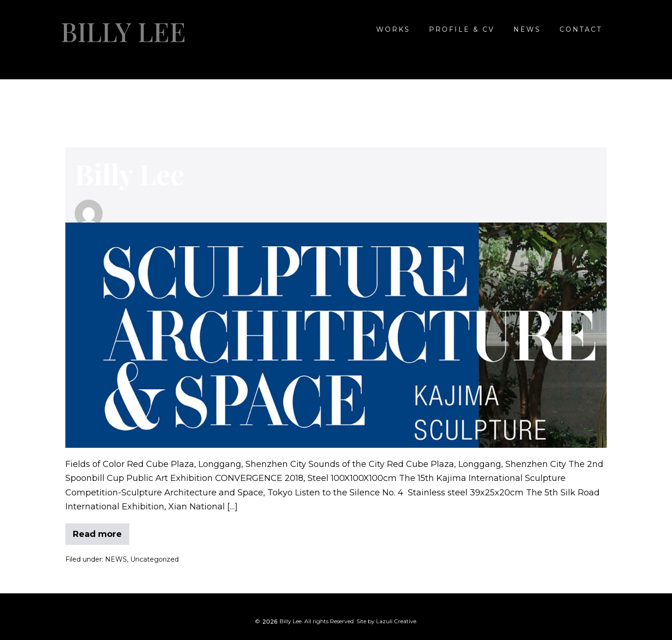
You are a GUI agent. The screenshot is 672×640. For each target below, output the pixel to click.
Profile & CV (462, 29)
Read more (97, 531)
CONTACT (581, 29)
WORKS (393, 29)
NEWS (527, 29)
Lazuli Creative (396, 621)
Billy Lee (123, 31)
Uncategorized (154, 559)
